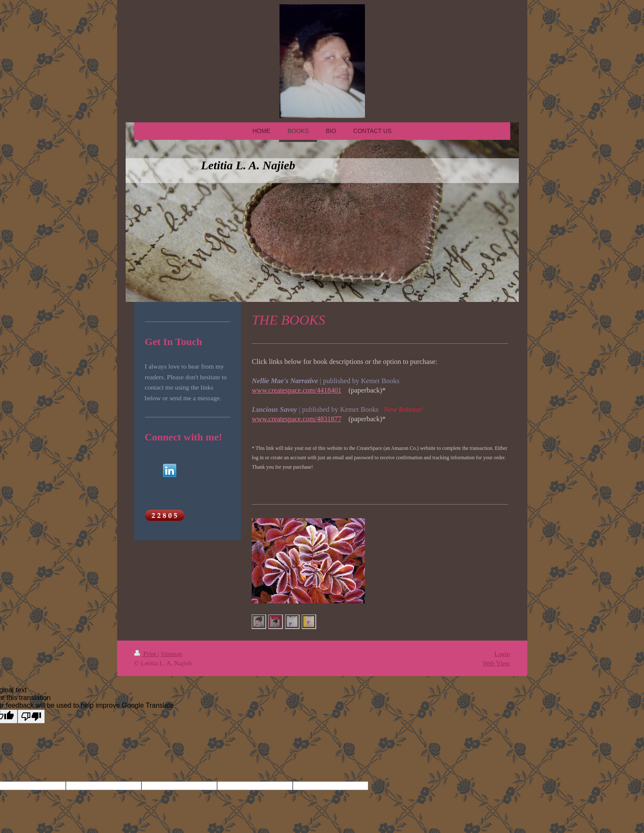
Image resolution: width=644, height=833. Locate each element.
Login (502, 654)
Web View (497, 663)
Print (146, 654)
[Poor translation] (31, 716)
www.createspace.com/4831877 (297, 419)
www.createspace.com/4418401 (297, 390)
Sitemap (171, 654)
